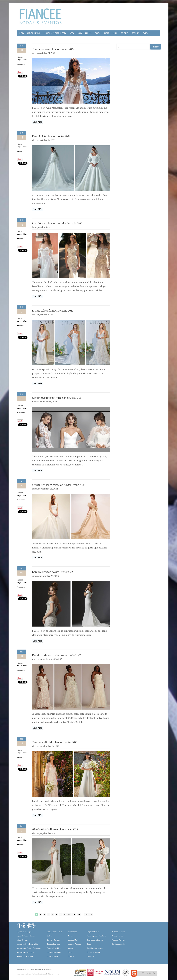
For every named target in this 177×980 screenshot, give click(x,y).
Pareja (98, 33)
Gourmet (125, 33)
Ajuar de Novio (23, 940)
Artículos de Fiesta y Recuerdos (29, 948)
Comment (21, 64)
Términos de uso (54, 974)
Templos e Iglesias (94, 952)
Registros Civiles (93, 932)
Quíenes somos (22, 970)
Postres (71, 956)
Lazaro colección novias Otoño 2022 (52, 572)
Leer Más (37, 122)
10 (74, 914)
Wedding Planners (118, 940)
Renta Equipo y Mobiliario (96, 936)
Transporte (91, 956)
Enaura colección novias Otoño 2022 (53, 311)
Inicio (21, 33)
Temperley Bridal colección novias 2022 (55, 742)
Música (70, 948)
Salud (115, 33)
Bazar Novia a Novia (54, 932)
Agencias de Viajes (24, 932)
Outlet (70, 952)
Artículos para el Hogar (26, 952)
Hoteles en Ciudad (54, 952)
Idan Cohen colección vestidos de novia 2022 (57, 224)
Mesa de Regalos (74, 944)
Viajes (145, 33)
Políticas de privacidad (39, 974)
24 (86, 914)
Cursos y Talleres (53, 940)
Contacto (32, 970)
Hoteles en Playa (53, 956)
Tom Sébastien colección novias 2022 (53, 49)
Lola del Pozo (22, 666)
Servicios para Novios (95, 948)
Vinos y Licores (117, 936)
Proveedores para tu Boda (55, 33)
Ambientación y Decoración (27, 944)
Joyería (71, 936)
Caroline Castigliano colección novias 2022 (56, 398)
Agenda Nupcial (34, 33)
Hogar (106, 33)
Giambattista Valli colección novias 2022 (55, 830)
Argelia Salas (22, 60)
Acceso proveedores (24, 974)
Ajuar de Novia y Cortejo (26, 936)
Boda (80, 33)
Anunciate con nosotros (44, 970)
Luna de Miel (73, 940)
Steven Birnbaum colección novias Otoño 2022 (58, 485)
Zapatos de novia (118, 944)
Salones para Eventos (95, 940)
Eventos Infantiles (53, 944)
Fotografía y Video (54, 948)
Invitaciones (72, 932)
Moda (72, 33)
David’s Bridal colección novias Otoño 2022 (56, 655)
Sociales (136, 33)
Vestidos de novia (118, 932)
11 (79, 914)
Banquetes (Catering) (25, 956)
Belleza (88, 33)
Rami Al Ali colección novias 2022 (51, 136)
